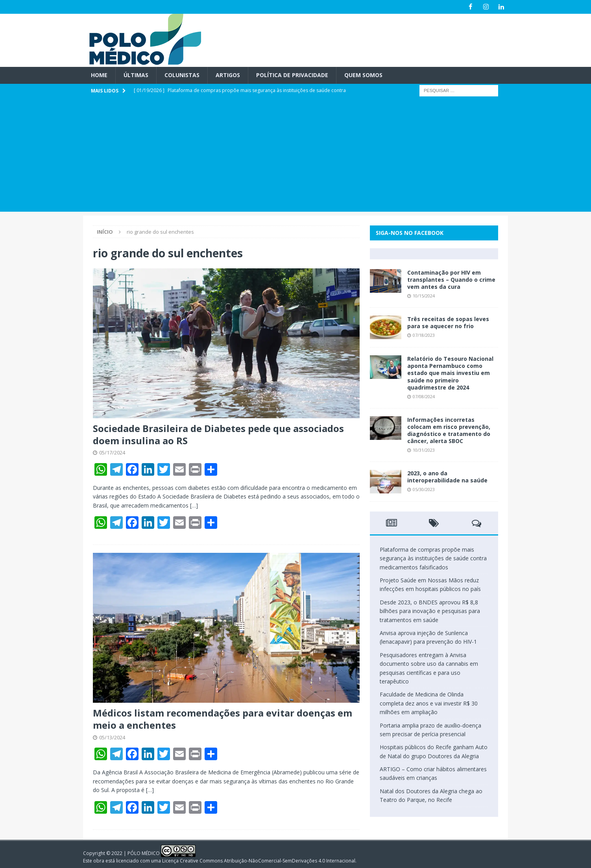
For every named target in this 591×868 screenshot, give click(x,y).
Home (99, 75)
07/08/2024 (424, 396)
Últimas (136, 75)
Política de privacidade (292, 75)
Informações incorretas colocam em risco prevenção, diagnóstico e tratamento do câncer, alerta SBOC (449, 430)
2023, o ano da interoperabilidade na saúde (447, 477)
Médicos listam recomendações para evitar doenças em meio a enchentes (223, 719)
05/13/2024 (112, 737)
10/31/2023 (424, 450)
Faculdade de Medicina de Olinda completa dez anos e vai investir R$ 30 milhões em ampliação (429, 703)
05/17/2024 (112, 452)
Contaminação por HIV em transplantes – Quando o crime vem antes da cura (451, 280)
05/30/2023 (424, 489)
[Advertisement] (295, 156)
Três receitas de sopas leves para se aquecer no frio (448, 322)
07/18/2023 (424, 335)
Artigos (228, 75)
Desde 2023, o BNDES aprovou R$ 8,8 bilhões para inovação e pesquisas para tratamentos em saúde (430, 611)
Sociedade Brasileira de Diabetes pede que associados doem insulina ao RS (218, 434)
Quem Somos (363, 75)
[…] (194, 505)
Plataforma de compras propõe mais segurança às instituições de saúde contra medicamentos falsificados (433, 558)
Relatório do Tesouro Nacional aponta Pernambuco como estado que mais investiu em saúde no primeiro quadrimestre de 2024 (450, 373)
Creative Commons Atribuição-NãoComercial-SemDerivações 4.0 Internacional (268, 860)
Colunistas (182, 75)
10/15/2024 (424, 296)
